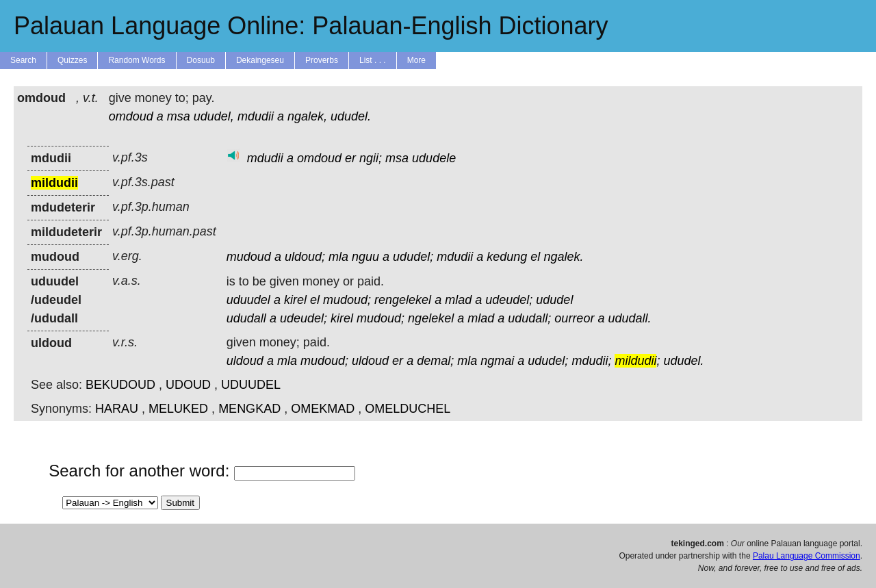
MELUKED (178, 409)
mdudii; (591, 361)
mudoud (249, 257)
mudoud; (347, 300)
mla (338, 257)
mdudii (256, 116)
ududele (434, 158)
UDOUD (188, 385)
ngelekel (431, 318)
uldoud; (305, 257)
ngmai (497, 361)
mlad (458, 300)
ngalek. (563, 257)
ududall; (529, 318)
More (416, 60)
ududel (554, 300)
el (535, 257)
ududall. (629, 318)
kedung (507, 257)
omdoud (131, 116)
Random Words (137, 60)
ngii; (371, 158)
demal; (435, 361)
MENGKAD (249, 409)
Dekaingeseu (260, 60)
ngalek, (307, 116)
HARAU (117, 409)
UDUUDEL (251, 385)
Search (23, 60)
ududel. (351, 116)
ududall (246, 318)
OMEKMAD (323, 409)
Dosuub (201, 60)
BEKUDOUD (120, 385)
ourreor (574, 318)
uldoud (245, 361)
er (350, 158)
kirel (295, 300)
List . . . (373, 60)
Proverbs (322, 60)
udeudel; (509, 300)
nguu (365, 257)
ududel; (413, 257)
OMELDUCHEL (408, 409)
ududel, (214, 116)
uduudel (248, 300)
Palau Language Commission (807, 556)
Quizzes (72, 60)
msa (179, 116)
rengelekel (403, 300)
